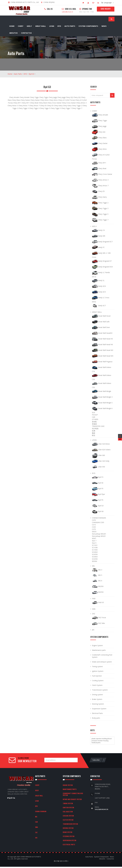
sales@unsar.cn (67, 12)
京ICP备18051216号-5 (61, 861)
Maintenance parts (99, 650)
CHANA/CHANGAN (99, 518)
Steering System (98, 704)
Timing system (97, 666)
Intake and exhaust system (102, 662)
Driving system (97, 694)
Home (12, 26)
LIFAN (52, 26)
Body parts (96, 718)
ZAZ (94, 613)
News (104, 26)
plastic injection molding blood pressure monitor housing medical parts (102, 740)
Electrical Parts (97, 713)
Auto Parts (70, 26)
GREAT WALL (41, 26)
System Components (88, 26)
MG (93, 566)
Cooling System (98, 680)
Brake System (97, 699)
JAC (93, 629)
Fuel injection (97, 676)
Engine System (97, 645)
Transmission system (100, 690)
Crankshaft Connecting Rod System (73, 794)
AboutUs (13, 33)
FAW (94, 598)
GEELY (29, 26)
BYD (59, 26)
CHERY (21, 26)
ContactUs (26, 33)
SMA (94, 609)
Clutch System (97, 685)
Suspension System (99, 708)
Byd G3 (31, 74)
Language (108, 3)
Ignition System (98, 671)
